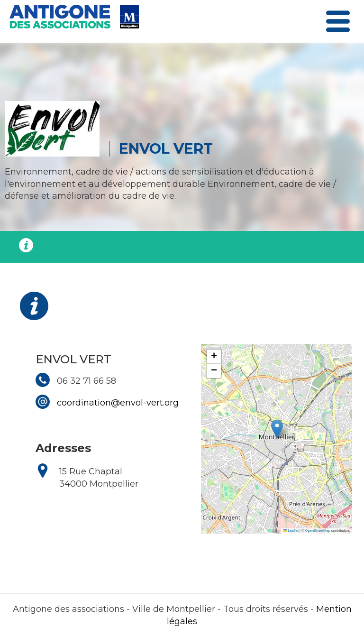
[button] (277, 429)
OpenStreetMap (318, 531)
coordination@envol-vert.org (118, 403)
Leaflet (291, 531)
